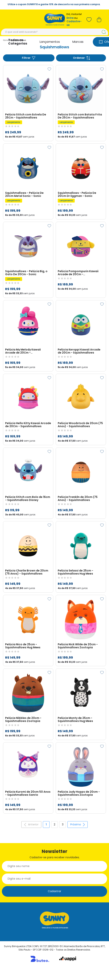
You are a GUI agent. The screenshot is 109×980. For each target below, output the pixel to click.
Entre (70, 18)
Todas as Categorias (18, 42)
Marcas (78, 42)
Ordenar (82, 58)
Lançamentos (50, 42)
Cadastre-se (74, 23)
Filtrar (29, 58)
